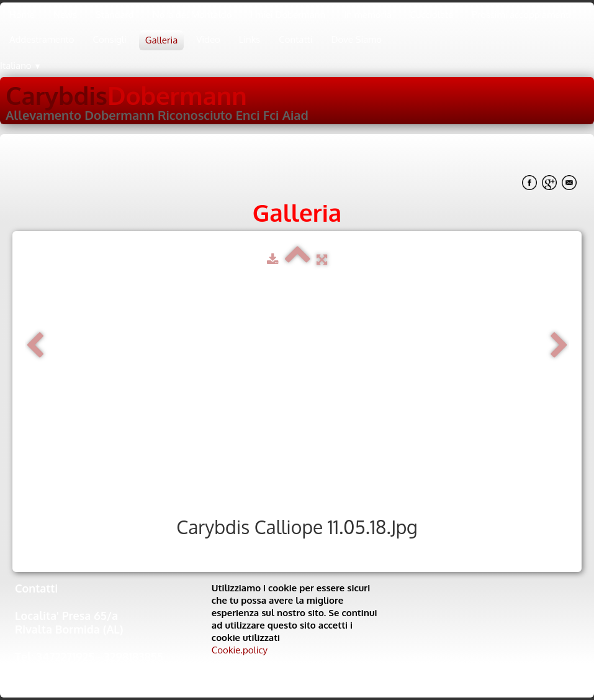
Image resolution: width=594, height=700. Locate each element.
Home (22, 15)
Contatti (295, 39)
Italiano (21, 66)
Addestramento (42, 39)
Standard (115, 15)
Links (250, 39)
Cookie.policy (240, 650)
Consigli (110, 39)
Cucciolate (432, 15)
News (65, 15)
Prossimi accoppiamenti (521, 15)
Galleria (161, 40)
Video (208, 39)
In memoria (368, 15)
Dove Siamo (357, 39)
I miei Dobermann (288, 15)
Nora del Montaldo (192, 15)
